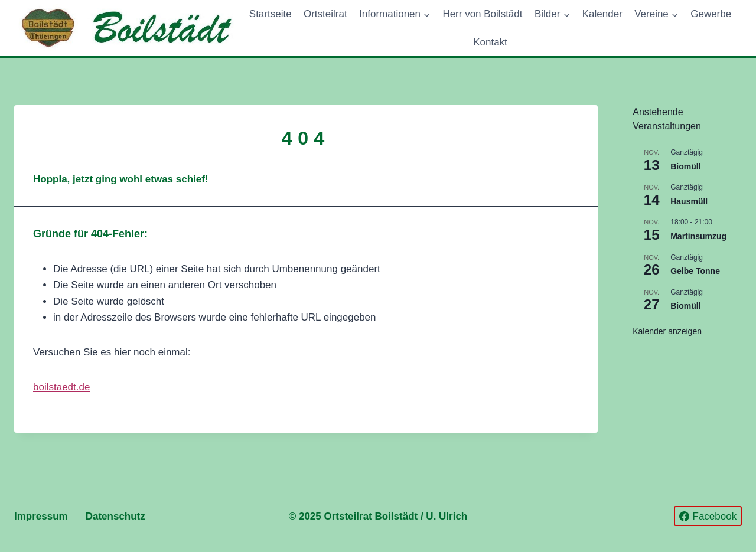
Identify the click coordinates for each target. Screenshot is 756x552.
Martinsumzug (698, 236)
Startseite (271, 14)
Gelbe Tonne (695, 271)
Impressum (41, 516)
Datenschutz (115, 516)
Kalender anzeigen (667, 331)
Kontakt (490, 42)
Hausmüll (689, 201)
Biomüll (685, 166)
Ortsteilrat (325, 14)
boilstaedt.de (61, 387)
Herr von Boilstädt (482, 14)
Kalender (602, 14)
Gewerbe (711, 14)
